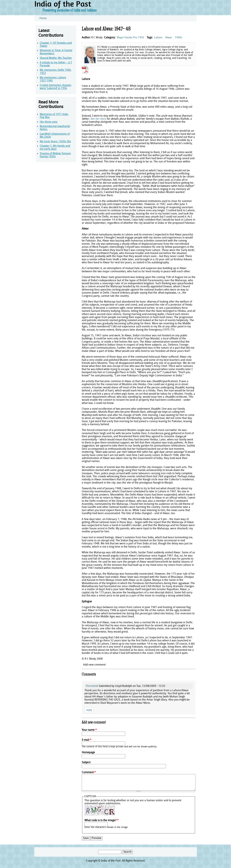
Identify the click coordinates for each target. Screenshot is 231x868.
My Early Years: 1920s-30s (55, 142)
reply (89, 710)
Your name (89, 730)
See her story (98, 119)
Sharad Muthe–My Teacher (56, 58)
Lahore (158, 38)
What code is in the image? (102, 821)
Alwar (169, 38)
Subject (86, 763)
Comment (89, 773)
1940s (178, 38)
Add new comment (94, 665)
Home (43, 18)
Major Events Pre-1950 (130, 38)
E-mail (87, 740)
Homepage (88, 753)
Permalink (92, 686)
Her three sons (49, 122)
